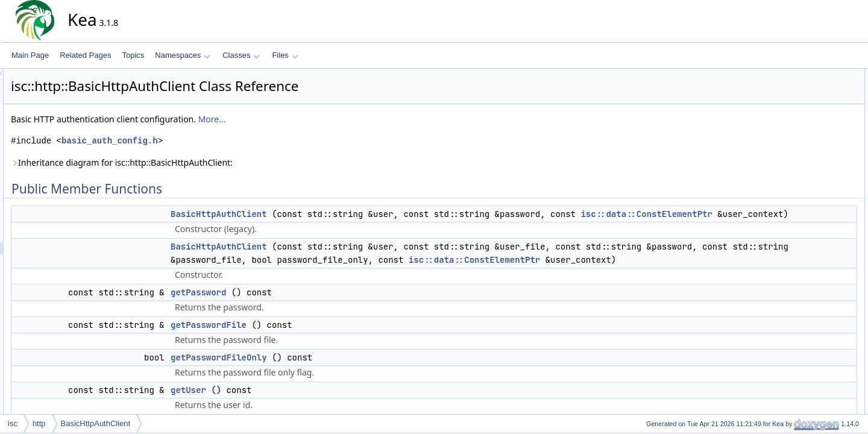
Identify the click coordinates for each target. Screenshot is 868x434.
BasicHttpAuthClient (327, 214)
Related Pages (85, 55)
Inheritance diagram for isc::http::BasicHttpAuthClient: (230, 162)
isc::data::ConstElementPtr (345, 227)
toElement (802, 181)
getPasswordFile (317, 351)
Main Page (30, 55)
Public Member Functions (816, 75)
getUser (798, 155)
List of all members (806, 354)
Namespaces (182, 55)
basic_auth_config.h (218, 141)
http (39, 423)
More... (321, 119)
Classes (241, 55)
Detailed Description (808, 208)
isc (13, 423)
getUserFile (804, 168)
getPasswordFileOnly (327, 384)
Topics (133, 55)
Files (285, 55)
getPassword (307, 319)
